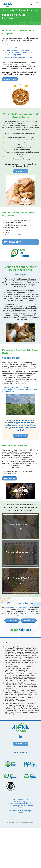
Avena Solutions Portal (18, 608)
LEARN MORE (10, 478)
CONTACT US (21, 171)
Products (12, 10)
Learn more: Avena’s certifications (14, 242)
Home (4, 10)
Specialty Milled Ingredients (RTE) (18, 57)
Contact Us (10, 79)
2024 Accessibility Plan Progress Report (21, 806)
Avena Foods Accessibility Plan (20, 803)
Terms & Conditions (20, 799)
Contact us (22, 613)
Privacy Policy (20, 801)
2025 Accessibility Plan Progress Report (20, 812)
